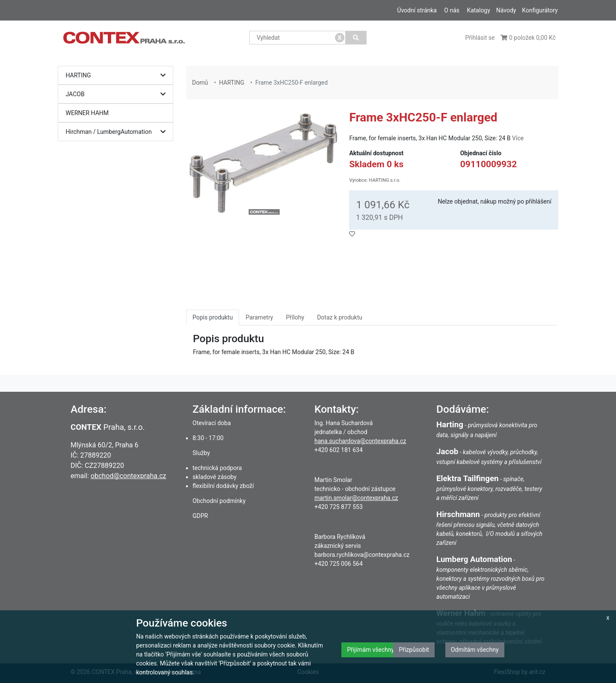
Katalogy (478, 10)
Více (518, 138)
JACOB (118, 94)
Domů (200, 83)
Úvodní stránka (417, 10)
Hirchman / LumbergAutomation (118, 132)
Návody (506, 10)
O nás (452, 10)
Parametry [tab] (259, 317)
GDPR (200, 516)
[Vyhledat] (356, 38)
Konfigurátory (540, 10)
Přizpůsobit (414, 650)
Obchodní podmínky (219, 501)
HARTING (118, 75)
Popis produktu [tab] (213, 317)
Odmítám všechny (475, 650)
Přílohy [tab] (295, 317)
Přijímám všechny (370, 650)
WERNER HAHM (87, 113)
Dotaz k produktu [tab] (340, 317)
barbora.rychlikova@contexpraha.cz (362, 555)
